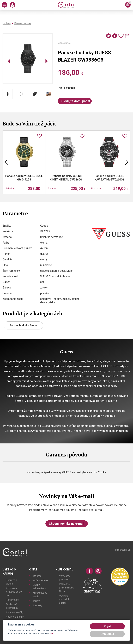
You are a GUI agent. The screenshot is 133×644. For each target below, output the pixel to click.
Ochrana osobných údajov (64, 599)
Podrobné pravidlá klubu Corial (67, 588)
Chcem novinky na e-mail (67, 524)
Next (127, 162)
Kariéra (36, 601)
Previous (6, 162)
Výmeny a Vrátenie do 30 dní (14, 592)
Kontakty (37, 605)
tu (52, 634)
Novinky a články (15, 617)
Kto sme (37, 576)
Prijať (107, 626)
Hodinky (7, 23)
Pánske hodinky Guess (23, 325)
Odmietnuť (107, 634)
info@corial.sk (123, 550)
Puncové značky (15, 612)
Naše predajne (40, 580)
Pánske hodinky (23, 23)
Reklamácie (12, 600)
